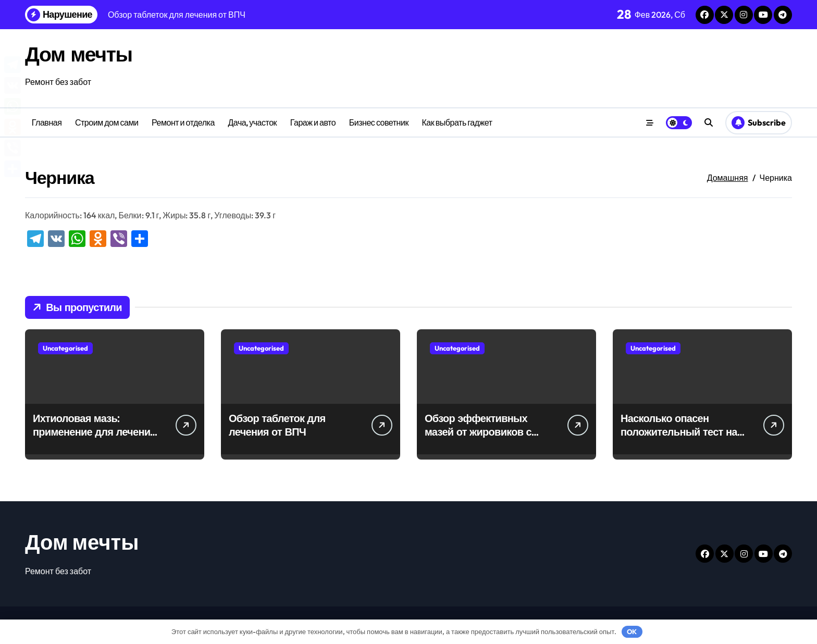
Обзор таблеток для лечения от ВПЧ (277, 425)
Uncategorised (65, 348)
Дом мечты (79, 54)
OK (632, 631)
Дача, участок (252, 122)
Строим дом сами (107, 122)
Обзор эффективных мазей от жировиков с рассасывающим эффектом (478, 438)
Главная (47, 122)
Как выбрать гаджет (457, 122)
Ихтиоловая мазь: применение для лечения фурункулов (94, 432)
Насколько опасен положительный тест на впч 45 (679, 432)
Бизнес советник (379, 122)
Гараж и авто (313, 122)
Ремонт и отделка (183, 122)
